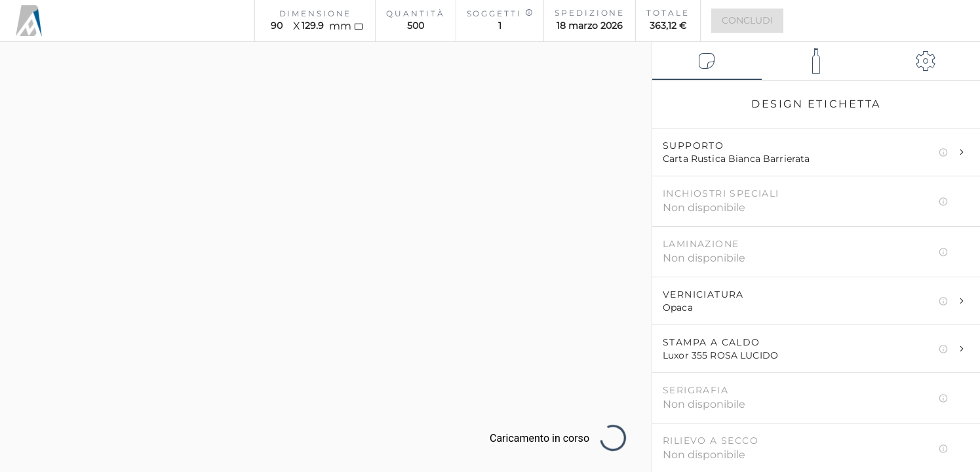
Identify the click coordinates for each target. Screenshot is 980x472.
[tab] (707, 61)
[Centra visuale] (29, 217)
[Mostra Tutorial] (29, 271)
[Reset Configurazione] (626, 68)
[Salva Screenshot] (29, 244)
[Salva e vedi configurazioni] (29, 190)
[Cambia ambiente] (29, 298)
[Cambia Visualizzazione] (29, 324)
